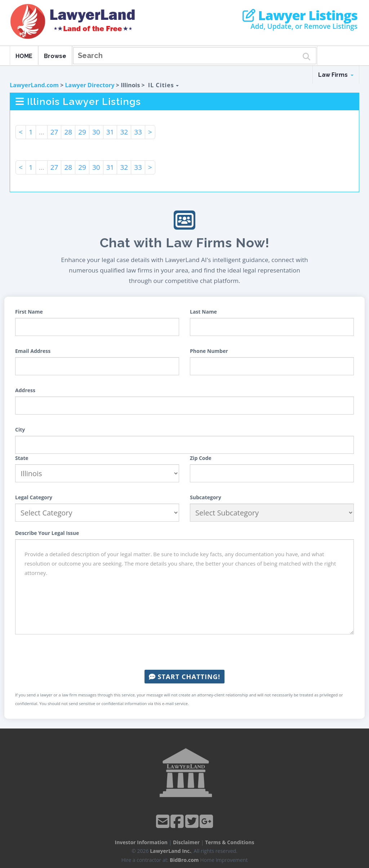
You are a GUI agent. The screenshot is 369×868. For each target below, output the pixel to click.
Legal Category (34, 497)
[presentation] (184, 652)
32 (124, 132)
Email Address (33, 351)
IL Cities (163, 85)
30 (96, 132)
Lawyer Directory (90, 85)
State (22, 458)
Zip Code (201, 458)
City (20, 429)
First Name (29, 312)
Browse (55, 56)
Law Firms (336, 75)
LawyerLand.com (34, 85)
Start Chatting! (184, 677)
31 (110, 132)
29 (82, 132)
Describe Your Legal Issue (47, 533)
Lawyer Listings (300, 15)
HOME (24, 56)
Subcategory (206, 497)
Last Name (203, 312)
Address (25, 390)
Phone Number (209, 351)
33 (138, 132)
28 (68, 132)
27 (54, 132)
